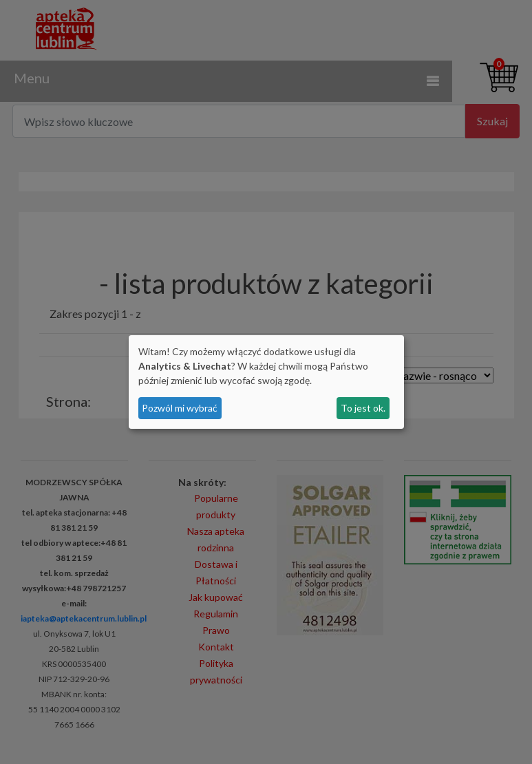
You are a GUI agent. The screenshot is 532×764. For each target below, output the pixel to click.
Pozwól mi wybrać (180, 408)
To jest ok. (363, 408)
